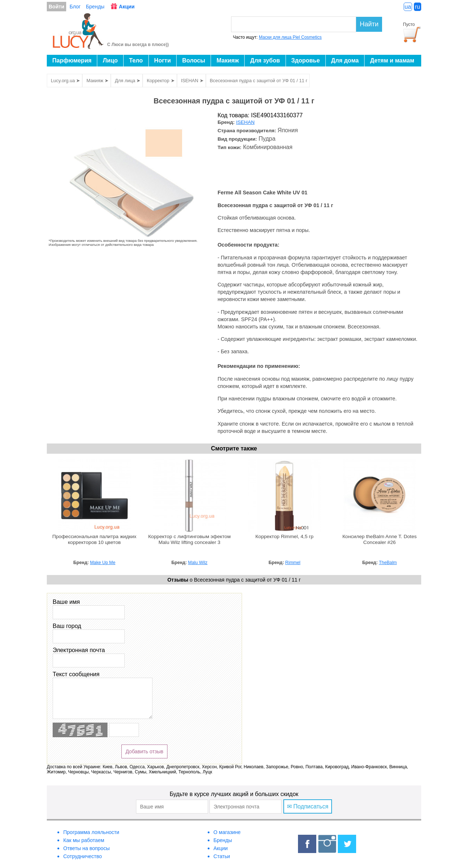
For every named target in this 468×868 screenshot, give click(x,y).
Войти (56, 7)
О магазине (227, 832)
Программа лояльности (91, 832)
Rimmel (293, 563)
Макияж (228, 60)
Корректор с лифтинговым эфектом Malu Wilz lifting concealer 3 (189, 539)
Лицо (110, 60)
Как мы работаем (84, 840)
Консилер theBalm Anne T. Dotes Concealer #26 (379, 539)
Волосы (194, 60)
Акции (127, 7)
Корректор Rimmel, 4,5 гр (285, 536)
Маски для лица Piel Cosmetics (290, 37)
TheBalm (388, 563)
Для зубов (265, 60)
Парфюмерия (72, 60)
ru (418, 7)
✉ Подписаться (308, 806)
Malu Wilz (198, 563)
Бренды (95, 7)
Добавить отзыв (144, 751)
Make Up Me (103, 563)
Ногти (163, 60)
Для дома (345, 60)
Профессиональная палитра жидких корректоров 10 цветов (94, 539)
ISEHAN (246, 122)
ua (408, 7)
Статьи (222, 856)
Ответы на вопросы (86, 848)
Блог (75, 7)
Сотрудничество (82, 856)
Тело (136, 60)
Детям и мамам (392, 60)
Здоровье (306, 60)
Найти (369, 24)
